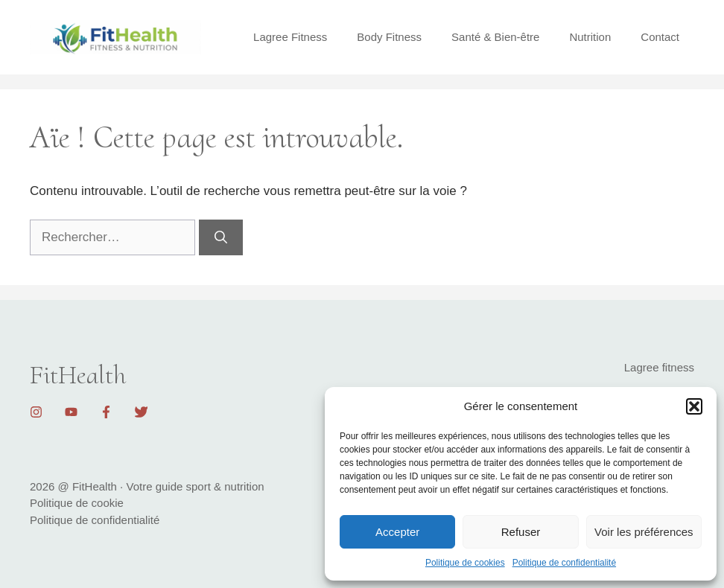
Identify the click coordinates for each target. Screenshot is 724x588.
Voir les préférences (644, 532)
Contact (660, 37)
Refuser (521, 532)
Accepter (397, 532)
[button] (694, 406)
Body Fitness (389, 37)
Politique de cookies (465, 563)
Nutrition (590, 37)
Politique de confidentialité (564, 563)
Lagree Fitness (290, 37)
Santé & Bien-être (495, 37)
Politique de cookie (77, 503)
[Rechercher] (221, 237)
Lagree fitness (659, 367)
